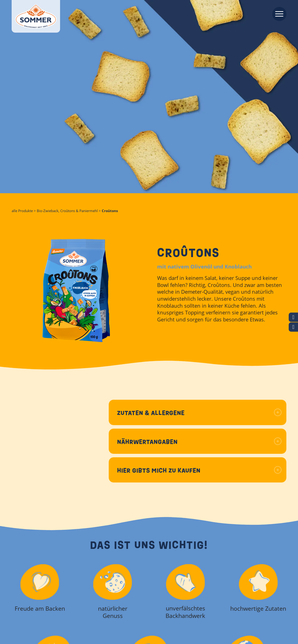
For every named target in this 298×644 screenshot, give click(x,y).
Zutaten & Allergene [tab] (199, 413)
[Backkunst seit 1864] (36, 16)
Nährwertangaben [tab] (199, 442)
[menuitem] (278, 14)
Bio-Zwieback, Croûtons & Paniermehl (67, 211)
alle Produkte (22, 211)
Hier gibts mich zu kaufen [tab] (199, 470)
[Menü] (278, 14)
